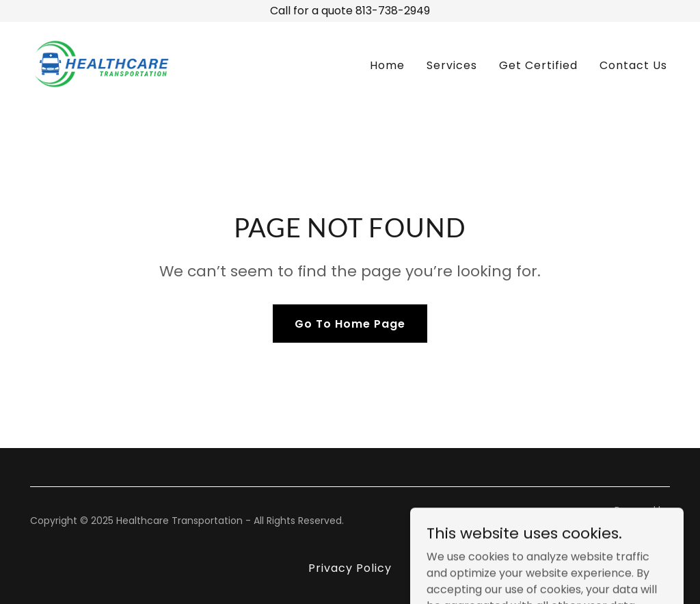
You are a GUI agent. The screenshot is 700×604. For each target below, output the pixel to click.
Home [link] (387, 65)
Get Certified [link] (538, 65)
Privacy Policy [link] (350, 568)
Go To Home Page (350, 324)
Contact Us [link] (633, 65)
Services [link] (452, 65)
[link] (102, 63)
